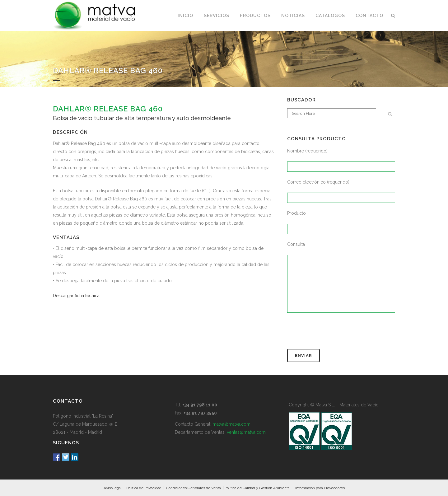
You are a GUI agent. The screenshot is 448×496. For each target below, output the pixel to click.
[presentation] (334, 334)
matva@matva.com (231, 424)
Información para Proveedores (320, 488)
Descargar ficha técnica (76, 296)
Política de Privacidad (144, 488)
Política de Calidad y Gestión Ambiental (258, 488)
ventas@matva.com (246, 432)
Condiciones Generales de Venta (194, 488)
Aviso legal (113, 488)
